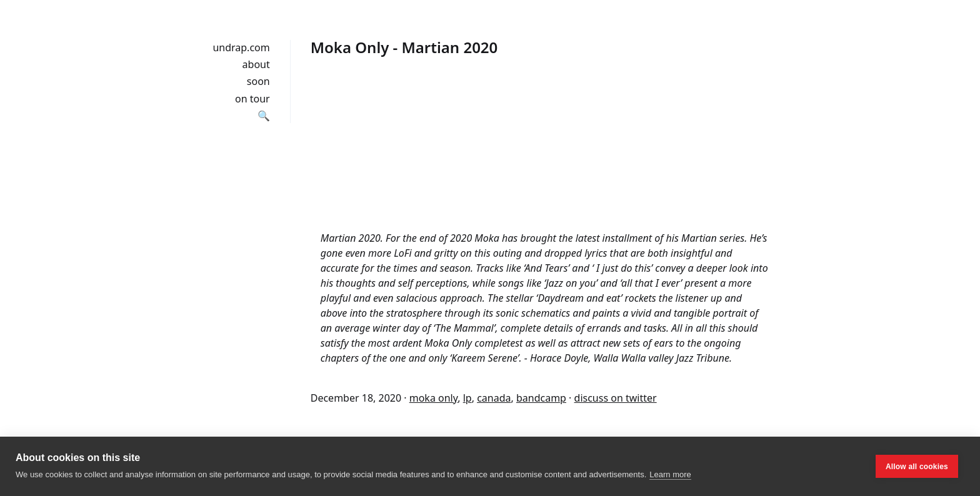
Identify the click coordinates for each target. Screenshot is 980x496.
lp (467, 398)
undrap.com (241, 47)
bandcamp (541, 398)
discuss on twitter (616, 398)
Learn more (670, 474)
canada (494, 398)
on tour (252, 99)
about (256, 64)
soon (258, 81)
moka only (434, 398)
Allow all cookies (917, 467)
